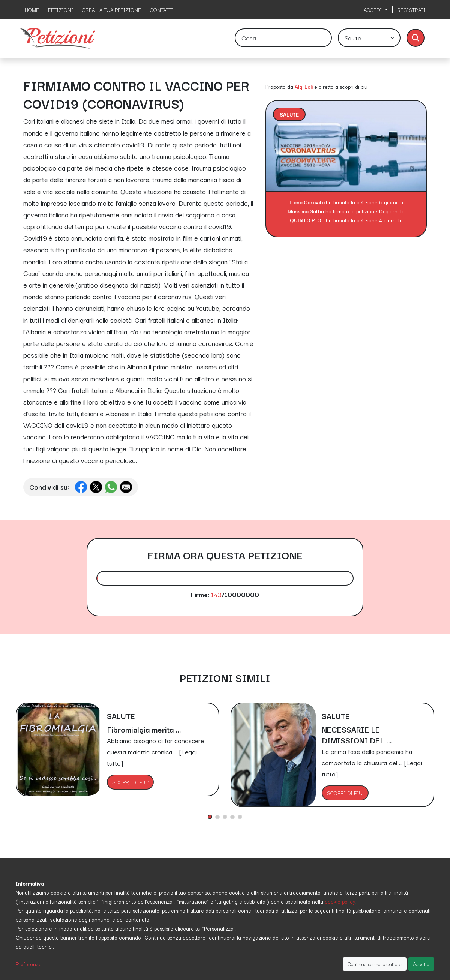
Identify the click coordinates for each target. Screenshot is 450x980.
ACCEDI (373, 10)
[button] (210, 817)
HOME (32, 10)
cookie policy (340, 901)
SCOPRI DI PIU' (130, 782)
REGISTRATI (411, 10)
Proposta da (279, 87)
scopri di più (354, 87)
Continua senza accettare (375, 964)
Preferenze (29, 964)
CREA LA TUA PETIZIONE (112, 10)
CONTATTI (161, 10)
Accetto (421, 964)
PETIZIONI (61, 10)
